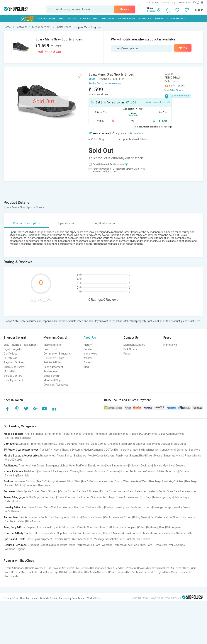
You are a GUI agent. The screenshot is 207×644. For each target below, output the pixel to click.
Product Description (27, 223)
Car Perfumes (159, 517)
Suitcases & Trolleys (103, 497)
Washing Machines (144, 450)
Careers (88, 362)
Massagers (100, 539)
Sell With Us (153, 3)
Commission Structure (57, 354)
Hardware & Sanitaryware (53, 471)
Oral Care (147, 545)
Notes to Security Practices (55, 598)
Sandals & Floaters (88, 491)
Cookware (113, 471)
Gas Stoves (53, 568)
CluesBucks (10, 358)
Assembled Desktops (160, 444)
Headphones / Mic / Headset (108, 568)
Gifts (189, 533)
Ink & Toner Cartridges (64, 444)
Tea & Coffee (132, 533)
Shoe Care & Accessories (182, 491)
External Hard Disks (141, 456)
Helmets (76, 517)
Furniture (100, 471)
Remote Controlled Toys (91, 527)
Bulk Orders (130, 349)
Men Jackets (30, 572)
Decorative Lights (154, 572)
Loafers (152, 491)
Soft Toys (112, 527)
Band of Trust (91, 349)
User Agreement (13, 380)
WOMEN (72, 19)
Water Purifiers (77, 466)
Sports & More (127, 19)
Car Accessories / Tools (118, 517)
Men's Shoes (135, 572)
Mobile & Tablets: (14, 434)
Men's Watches (53, 507)
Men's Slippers (49, 491)
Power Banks (64, 456)
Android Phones (34, 434)
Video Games (99, 444)
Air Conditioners (166, 450)
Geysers (180, 466)
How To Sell (50, 349)
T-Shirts (19, 485)
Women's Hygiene (15, 549)
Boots (162, 491)
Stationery (97, 533)
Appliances (108, 19)
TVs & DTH (46, 450)
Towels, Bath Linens (82, 471)
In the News (90, 354)
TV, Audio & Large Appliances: (22, 450)
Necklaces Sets (95, 507)
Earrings (158, 507)
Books (72, 533)
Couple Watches (36, 568)
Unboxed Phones (93, 434)
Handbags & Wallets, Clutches (166, 481)
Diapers (31, 527)
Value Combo (177, 545)
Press (127, 354)
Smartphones (53, 434)
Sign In (199, 10)
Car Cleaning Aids (59, 517)
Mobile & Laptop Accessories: (22, 456)
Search (125, 9)
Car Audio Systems (96, 572)
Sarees (9, 485)
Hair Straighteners (117, 466)
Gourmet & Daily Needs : (18, 533)
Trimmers (24, 466)
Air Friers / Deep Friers (184, 568)
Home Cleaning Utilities (151, 471)
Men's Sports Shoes (28, 491)
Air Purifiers (83, 568)
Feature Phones (72, 434)
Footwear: (10, 491)
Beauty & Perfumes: (16, 545)
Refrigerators (123, 450)
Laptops (23, 444)
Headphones (48, 456)
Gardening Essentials (17, 476)
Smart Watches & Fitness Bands (182, 456)
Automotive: (11, 517)
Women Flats (125, 491)
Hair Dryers (38, 466)
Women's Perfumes (113, 545)
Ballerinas (140, 491)
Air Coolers (68, 568)
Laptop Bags (48, 497)
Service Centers (13, 376)
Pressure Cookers (136, 568)
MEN (62, 19)
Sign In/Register (13, 349)
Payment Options (14, 362)
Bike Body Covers (93, 517)
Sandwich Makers (159, 568)
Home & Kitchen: (14, 471)
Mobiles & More (46, 19)
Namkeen (83, 533)
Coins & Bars (35, 507)
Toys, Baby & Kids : (15, 527)
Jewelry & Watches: (15, 507)
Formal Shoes (108, 491)
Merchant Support (134, 345)
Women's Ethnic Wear (68, 481)
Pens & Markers (114, 533)
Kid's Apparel (174, 527)
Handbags (191, 481)
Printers (34, 444)
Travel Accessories (127, 497)
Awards (88, 358)
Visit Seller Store (173, 90)
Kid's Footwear (67, 527)
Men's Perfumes (78, 545)
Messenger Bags (163, 497)
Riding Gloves (141, 517)
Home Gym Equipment (39, 539)
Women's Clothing (25, 481)
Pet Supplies (60, 533)
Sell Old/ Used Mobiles (18, 438)
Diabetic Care (116, 539)
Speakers (194, 450)
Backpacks (80, 456)
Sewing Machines (164, 466)
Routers (45, 444)
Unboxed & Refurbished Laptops (127, 444)
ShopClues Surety (14, 367)
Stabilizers (66, 572)
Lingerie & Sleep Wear (38, 485)
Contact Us (167, 3)
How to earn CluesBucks (157, 102)
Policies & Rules (53, 362)
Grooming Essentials (40, 545)
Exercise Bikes (62, 539)
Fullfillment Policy (54, 358)
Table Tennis (143, 539)
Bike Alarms (33, 521)
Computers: (11, 444)
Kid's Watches (13, 511)
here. (198, 321)
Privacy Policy (11, 598)
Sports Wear (122, 481)
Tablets (134, 434)
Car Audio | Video (15, 521)
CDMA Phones (149, 434)
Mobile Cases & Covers (101, 456)
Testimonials (51, 371)
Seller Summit (52, 376)
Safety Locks (12, 501)
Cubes (142, 527)
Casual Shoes (67, 491)
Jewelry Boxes (181, 507)
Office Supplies (42, 533)
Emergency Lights (56, 466)
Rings (168, 507)
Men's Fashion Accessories (98, 481)
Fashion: (9, 481)
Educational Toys (47, 527)
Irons (8, 572)
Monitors (84, 444)
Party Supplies (128, 527)
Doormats (172, 471)
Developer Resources (56, 385)
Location (151, 11)
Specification (67, 223)
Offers (159, 19)
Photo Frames (117, 572)
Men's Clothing (46, 481)
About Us (90, 338)
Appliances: (11, 466)
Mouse (158, 456)
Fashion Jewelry (115, 507)
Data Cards (180, 444)
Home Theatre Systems (68, 450)
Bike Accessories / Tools (33, 517)
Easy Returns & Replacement (21, 345)
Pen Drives (122, 456)
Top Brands (11, 576)
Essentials (145, 19)
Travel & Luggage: (15, 497)
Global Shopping (177, 19)
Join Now (138, 133)
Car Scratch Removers (182, 517)
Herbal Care (161, 545)
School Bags (182, 497)
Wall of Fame (94, 598)
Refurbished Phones (116, 434)
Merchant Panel (53, 345)
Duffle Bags (33, 497)
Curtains (184, 471)
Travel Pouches (66, 497)
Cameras (182, 450)
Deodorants (60, 545)
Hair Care (95, 545)
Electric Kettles (96, 466)
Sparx (92, 79)
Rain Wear (171, 572)
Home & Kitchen (89, 19)
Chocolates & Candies (154, 533)
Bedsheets (30, 471)
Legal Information (105, 223)
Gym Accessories (82, 539)
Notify (183, 48)
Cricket (130, 539)
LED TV (16, 572)
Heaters (79, 572)
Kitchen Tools (128, 471)
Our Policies (11, 354)
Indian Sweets (177, 533)
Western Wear (139, 481)
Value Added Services (172, 434)
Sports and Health (15, 539)
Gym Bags (146, 497)
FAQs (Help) (11, 371)
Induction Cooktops (141, 466)
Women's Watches (74, 507)
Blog (86, 367)
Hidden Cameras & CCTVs (99, 450)
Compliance (78, 598)
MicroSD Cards (13, 460)
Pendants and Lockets (139, 507)
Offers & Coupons (14, 568)
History (88, 345)
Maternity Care (156, 527)
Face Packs (133, 545)
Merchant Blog (52, 380)
